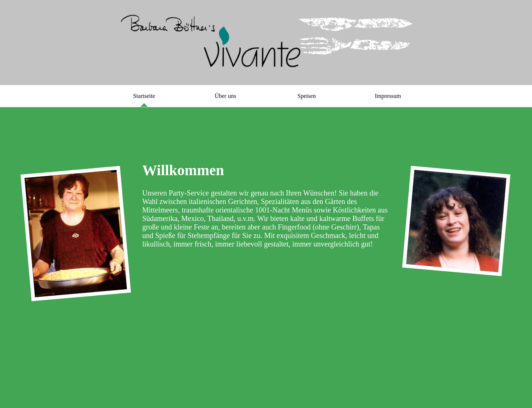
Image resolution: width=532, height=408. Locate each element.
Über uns (225, 96)
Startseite (144, 96)
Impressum (388, 96)
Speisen (307, 96)
